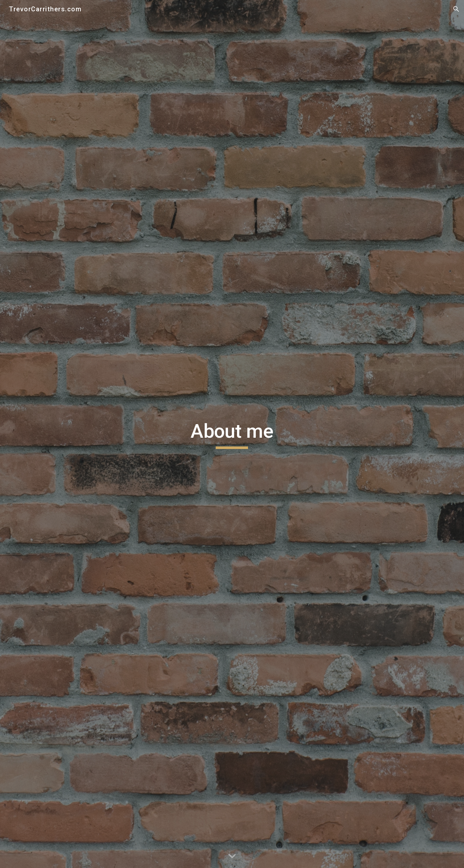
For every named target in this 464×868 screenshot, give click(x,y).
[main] (232, 434)
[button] (456, 9)
